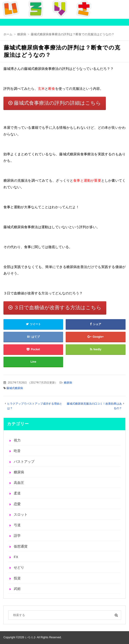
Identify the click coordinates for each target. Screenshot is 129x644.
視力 (17, 440)
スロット (21, 514)
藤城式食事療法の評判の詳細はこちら (57, 103)
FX (16, 557)
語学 (17, 536)
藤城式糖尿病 (15, 388)
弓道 (17, 525)
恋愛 (17, 504)
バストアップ (24, 462)
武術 (17, 589)
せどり (19, 567)
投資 (17, 578)
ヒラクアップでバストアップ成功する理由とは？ (35, 406)
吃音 (17, 451)
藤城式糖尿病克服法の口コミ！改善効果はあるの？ (94, 406)
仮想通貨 (21, 546)
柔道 (17, 493)
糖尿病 (68, 383)
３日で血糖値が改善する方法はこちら (58, 308)
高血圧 (19, 483)
